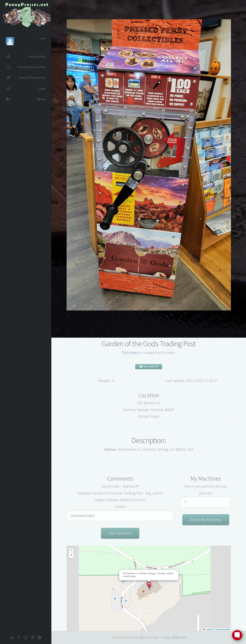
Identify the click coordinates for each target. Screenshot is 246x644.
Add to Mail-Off (149, 367)
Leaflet (207, 629)
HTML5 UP (179, 637)
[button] (149, 585)
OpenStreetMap (223, 629)
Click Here (130, 352)
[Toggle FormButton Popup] (237, 635)
